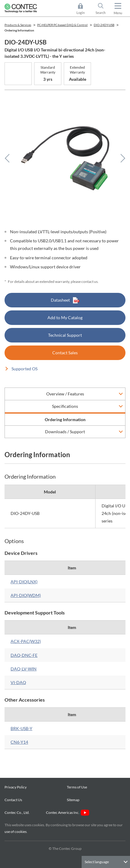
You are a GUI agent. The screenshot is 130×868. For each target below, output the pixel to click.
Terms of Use (77, 787)
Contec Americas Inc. (68, 812)
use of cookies (16, 832)
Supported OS (24, 369)
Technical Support (65, 335)
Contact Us (13, 800)
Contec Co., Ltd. (18, 812)
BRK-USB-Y (21, 728)
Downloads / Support (65, 432)
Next (121, 158)
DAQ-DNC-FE (24, 655)
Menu (118, 13)
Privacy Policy (16, 787)
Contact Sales (65, 353)
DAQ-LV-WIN (24, 669)
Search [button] (103, 9)
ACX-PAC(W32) (26, 641)
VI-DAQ (18, 682)
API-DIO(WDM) (26, 595)
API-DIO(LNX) (24, 582)
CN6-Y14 (19, 742)
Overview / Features (65, 394)
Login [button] (84, 9)
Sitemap (73, 800)
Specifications (65, 406)
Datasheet (65, 300)
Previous (9, 158)
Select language (97, 862)
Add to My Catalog (65, 318)
